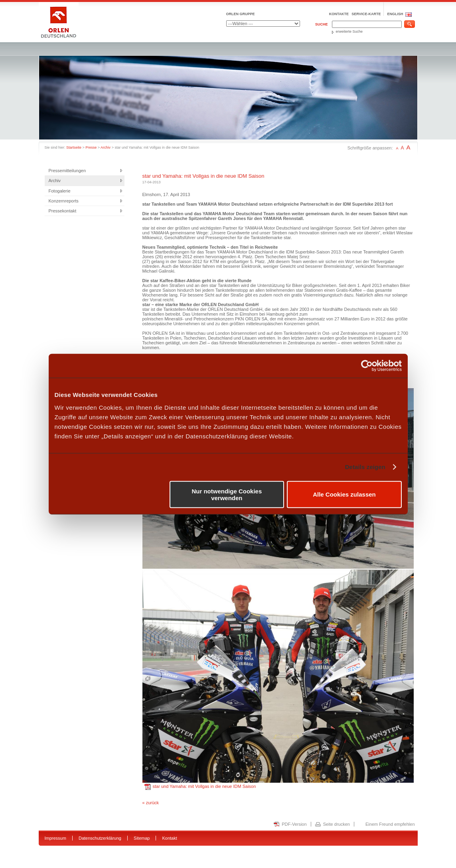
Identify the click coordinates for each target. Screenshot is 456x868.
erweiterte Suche (349, 31)
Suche (322, 24)
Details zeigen (365, 467)
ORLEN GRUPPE (241, 14)
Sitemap (142, 838)
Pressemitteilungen (67, 171)
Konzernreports (64, 201)
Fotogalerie (60, 191)
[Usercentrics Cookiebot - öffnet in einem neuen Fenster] (367, 366)
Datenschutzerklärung (100, 838)
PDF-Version (294, 824)
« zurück (151, 803)
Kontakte (339, 14)
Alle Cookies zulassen (344, 494)
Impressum (55, 838)
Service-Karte (366, 14)
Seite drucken (337, 824)
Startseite (74, 147)
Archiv (106, 147)
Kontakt (169, 838)
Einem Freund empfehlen (390, 824)
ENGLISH (395, 14)
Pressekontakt (63, 211)
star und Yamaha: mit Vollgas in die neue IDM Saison (200, 786)
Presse (91, 147)
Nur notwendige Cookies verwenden (227, 494)
